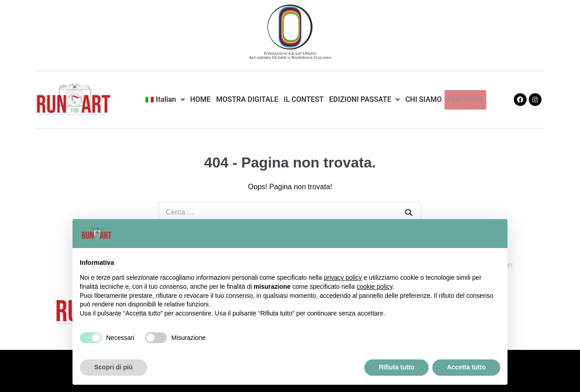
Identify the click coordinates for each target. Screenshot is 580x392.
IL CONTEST (304, 99)
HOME (201, 99)
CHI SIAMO (424, 99)
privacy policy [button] (343, 277)
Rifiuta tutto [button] (397, 367)
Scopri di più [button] (114, 367)
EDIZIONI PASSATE (365, 99)
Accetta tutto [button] (466, 367)
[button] (164, 100)
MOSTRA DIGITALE (248, 99)
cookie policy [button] (375, 287)
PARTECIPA (465, 100)
